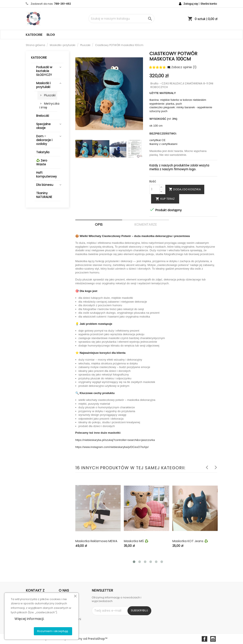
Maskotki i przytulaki (43, 85)
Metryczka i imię (48, 105)
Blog (51, 35)
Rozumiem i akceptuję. (53, 631)
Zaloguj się (191, 4)
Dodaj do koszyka (185, 189)
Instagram (213, 639)
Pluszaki (50, 95)
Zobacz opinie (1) (182, 67)
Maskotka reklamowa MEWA (96, 541)
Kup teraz (165, 199)
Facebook (204, 639)
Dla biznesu (45, 185)
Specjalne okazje (43, 126)
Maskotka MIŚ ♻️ (136, 541)
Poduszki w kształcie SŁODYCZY (44, 71)
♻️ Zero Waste (42, 162)
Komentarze (146, 225)
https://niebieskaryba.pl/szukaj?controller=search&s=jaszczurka (115, 440)
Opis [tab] (99, 225)
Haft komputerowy (46, 175)
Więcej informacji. (29, 619)
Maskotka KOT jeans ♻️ (190, 541)
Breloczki (43, 116)
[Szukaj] (121, 19)
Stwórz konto (209, 4)
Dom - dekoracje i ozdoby (44, 140)
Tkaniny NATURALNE (44, 195)
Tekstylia (43, 152)
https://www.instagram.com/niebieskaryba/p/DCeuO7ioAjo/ (112, 447)
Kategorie (34, 35)
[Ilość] (154, 189)
